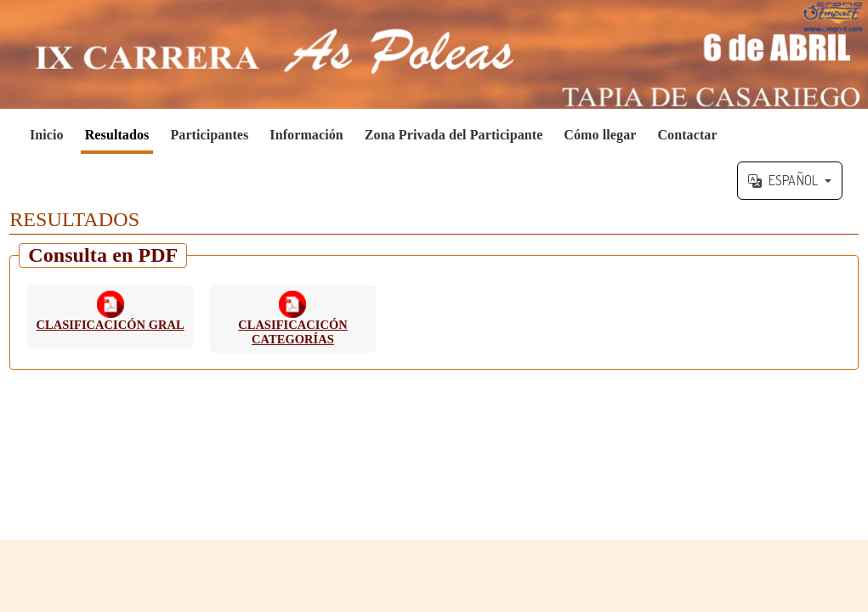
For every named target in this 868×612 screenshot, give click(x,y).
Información (306, 135)
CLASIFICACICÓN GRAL (111, 325)
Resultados (117, 135)
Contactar (687, 135)
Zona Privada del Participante (454, 135)
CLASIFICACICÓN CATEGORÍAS (293, 332)
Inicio (47, 135)
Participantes (209, 135)
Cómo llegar (600, 135)
